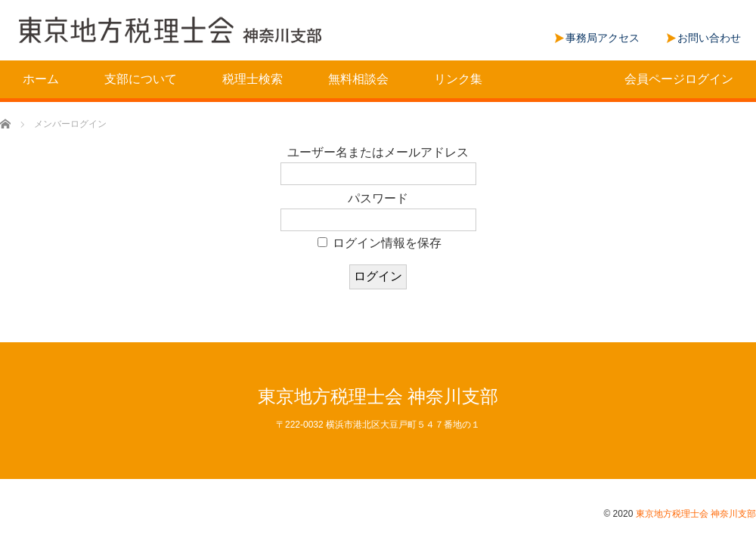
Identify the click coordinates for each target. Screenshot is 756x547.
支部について (141, 79)
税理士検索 (253, 79)
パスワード (378, 198)
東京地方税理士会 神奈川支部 (378, 396)
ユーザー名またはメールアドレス (378, 152)
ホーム (41, 79)
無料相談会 (358, 79)
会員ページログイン (679, 79)
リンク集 (458, 79)
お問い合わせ (709, 38)
